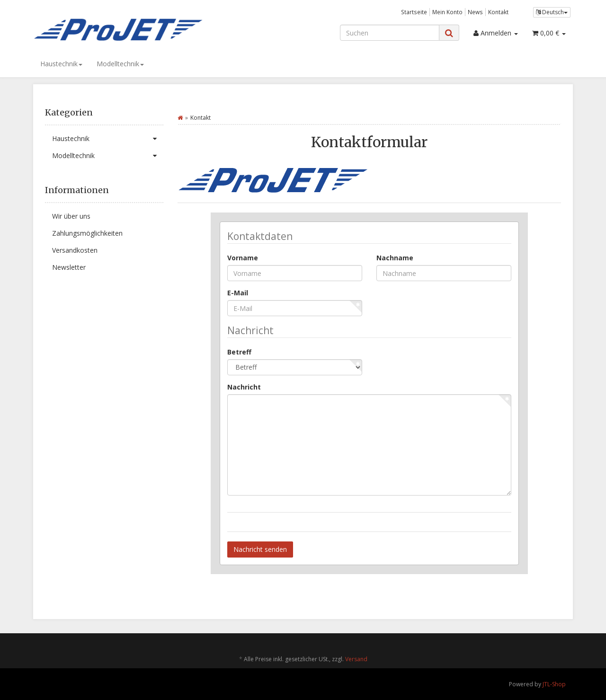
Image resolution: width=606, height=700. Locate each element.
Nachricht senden (260, 549)
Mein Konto (447, 12)
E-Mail (238, 293)
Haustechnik (61, 64)
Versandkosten (75, 250)
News (475, 12)
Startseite (414, 12)
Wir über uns (71, 216)
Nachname (395, 258)
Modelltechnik (120, 64)
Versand (356, 659)
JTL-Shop (554, 684)
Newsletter (69, 267)
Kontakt (498, 12)
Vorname (243, 258)
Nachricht (244, 387)
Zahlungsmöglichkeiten (87, 233)
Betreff (239, 352)
